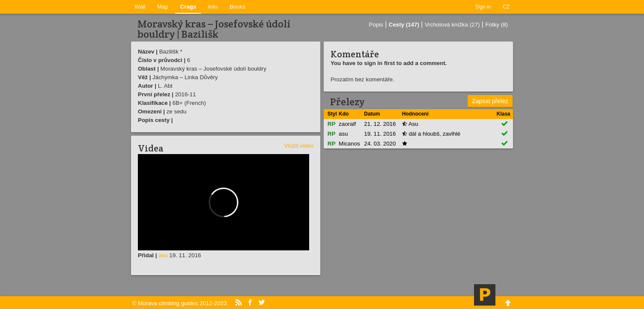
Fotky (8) (496, 25)
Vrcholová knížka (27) (452, 25)
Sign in (483, 7)
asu (163, 255)
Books (237, 7)
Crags (188, 7)
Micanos (349, 144)
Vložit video (299, 146)
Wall (140, 7)
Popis (376, 25)
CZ (506, 7)
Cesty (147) (404, 25)
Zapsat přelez (490, 101)
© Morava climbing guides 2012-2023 (180, 303)
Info (213, 7)
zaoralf (347, 124)
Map (163, 7)
